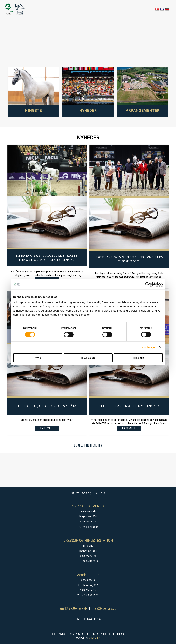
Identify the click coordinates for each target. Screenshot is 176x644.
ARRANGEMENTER (143, 111)
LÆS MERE (47, 428)
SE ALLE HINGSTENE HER (88, 445)
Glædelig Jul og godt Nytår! (47, 406)
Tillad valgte (88, 358)
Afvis (38, 358)
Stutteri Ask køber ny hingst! (129, 406)
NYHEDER (88, 111)
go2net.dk (94, 638)
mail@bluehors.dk (104, 608)
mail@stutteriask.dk (74, 608)
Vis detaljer (149, 347)
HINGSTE (33, 111)
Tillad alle (138, 358)
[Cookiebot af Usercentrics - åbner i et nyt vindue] (148, 284)
